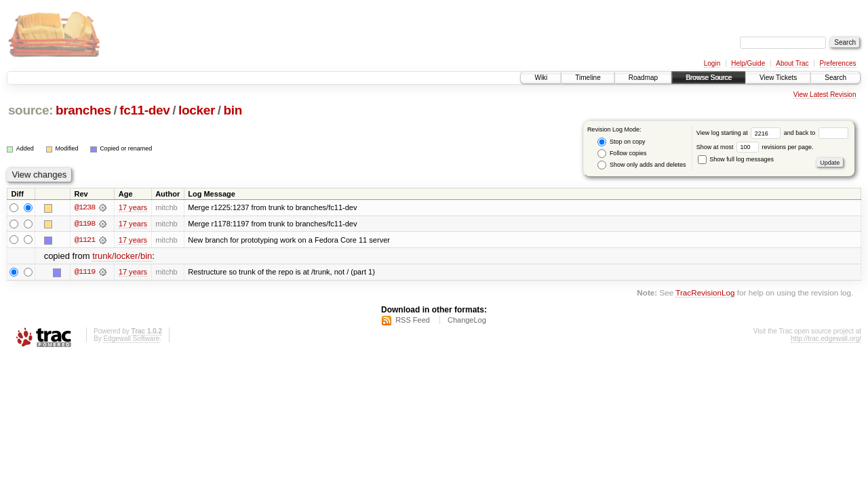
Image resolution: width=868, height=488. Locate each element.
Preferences (838, 63)
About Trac (792, 63)
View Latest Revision (825, 95)
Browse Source (709, 78)
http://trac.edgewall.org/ (826, 339)
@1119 (85, 272)
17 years (133, 207)
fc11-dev (144, 110)
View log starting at (740, 133)
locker (197, 110)
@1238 (85, 207)
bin (232, 110)
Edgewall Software (131, 339)
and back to (816, 133)
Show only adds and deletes (642, 165)
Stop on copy (621, 142)
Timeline (588, 78)
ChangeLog (467, 321)
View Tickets (778, 78)
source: (31, 110)
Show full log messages (736, 159)
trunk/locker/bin (122, 257)
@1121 (85, 240)
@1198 (85, 224)
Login (712, 63)
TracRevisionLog (705, 293)
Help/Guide (748, 63)
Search (835, 78)
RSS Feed (413, 321)
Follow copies (622, 154)
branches (83, 110)
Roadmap (643, 78)
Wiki (541, 78)
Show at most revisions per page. (755, 147)
